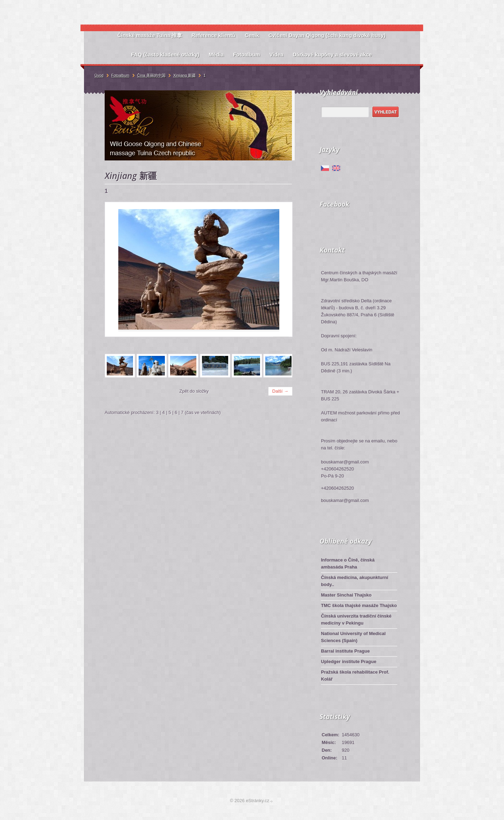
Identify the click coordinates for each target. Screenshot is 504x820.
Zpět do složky (194, 391)
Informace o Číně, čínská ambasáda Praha (348, 563)
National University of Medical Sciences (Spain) (353, 637)
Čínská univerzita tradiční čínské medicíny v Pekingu (356, 619)
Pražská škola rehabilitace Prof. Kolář (355, 676)
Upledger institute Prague (349, 661)
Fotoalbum (120, 75)
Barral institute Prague (345, 651)
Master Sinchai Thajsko (346, 595)
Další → (280, 391)
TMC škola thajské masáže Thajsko (359, 605)
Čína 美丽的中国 (151, 75)
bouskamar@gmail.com (345, 500)
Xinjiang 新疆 (184, 75)
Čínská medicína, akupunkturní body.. (355, 581)
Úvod (99, 75)
